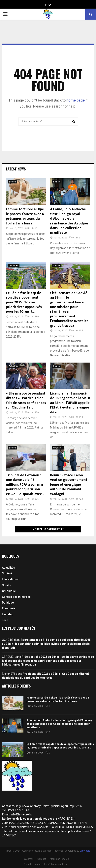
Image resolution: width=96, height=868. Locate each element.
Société (13, 182)
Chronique (9, 591)
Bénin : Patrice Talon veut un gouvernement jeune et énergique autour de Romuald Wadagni (69, 485)
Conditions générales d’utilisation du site (46, 864)
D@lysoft (85, 851)
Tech (5, 620)
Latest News (16, 169)
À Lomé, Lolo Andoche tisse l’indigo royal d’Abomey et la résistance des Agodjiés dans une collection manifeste (69, 221)
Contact (42, 859)
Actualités (14, 266)
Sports (6, 585)
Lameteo (8, 614)
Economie (9, 608)
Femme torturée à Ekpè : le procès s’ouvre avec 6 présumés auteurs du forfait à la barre (26, 216)
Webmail (29, 859)
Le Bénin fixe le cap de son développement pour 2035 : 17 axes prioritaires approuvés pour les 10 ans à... (24, 302)
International (10, 579)
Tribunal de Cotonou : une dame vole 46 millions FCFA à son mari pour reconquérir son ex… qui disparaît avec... (25, 485)
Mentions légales (59, 859)
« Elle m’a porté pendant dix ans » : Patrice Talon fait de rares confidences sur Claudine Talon (26, 401)
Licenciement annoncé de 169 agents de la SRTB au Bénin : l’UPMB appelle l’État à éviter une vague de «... (70, 403)
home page (76, 100)
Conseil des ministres (16, 597)
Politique (8, 603)
